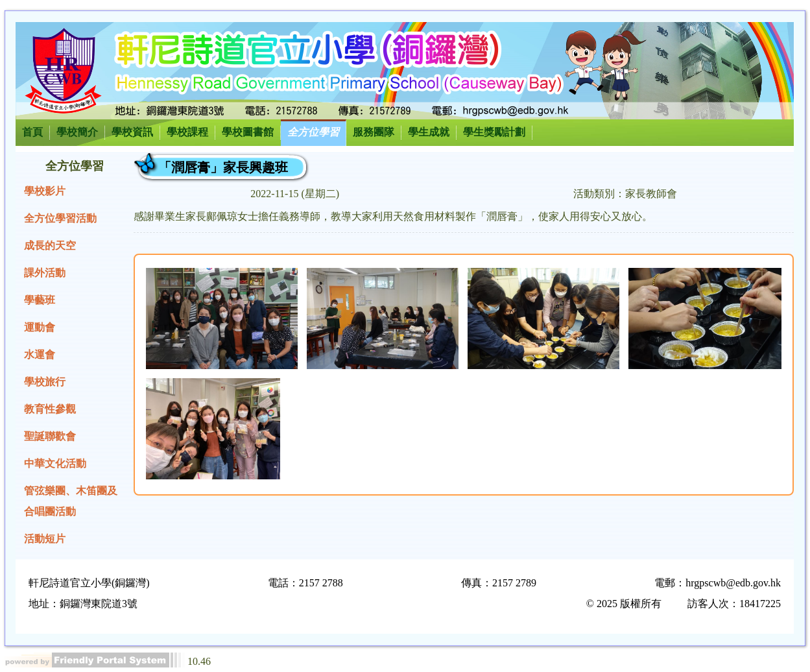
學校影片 (45, 191)
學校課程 (187, 132)
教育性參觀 (50, 409)
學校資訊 (132, 132)
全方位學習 (313, 132)
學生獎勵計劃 (494, 132)
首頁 (32, 132)
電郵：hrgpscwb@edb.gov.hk (718, 583)
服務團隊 (374, 132)
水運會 (40, 354)
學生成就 (429, 132)
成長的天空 (50, 246)
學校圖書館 (248, 132)
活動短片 (45, 539)
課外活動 (45, 273)
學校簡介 (77, 132)
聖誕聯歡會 (50, 436)
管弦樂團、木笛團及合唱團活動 (71, 501)
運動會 (40, 327)
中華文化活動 (55, 463)
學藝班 (40, 300)
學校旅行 (45, 382)
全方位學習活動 (60, 218)
